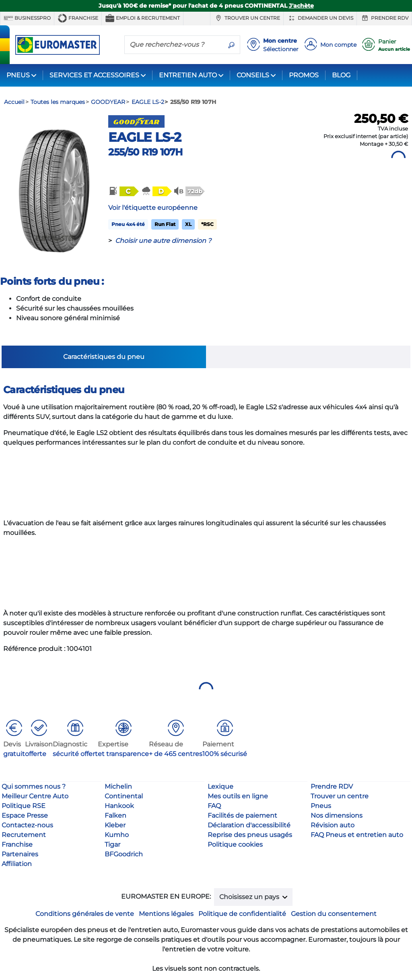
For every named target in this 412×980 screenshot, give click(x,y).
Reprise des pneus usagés (250, 835)
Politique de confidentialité (242, 914)
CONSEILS (253, 75)
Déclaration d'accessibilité (249, 825)
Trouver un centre (247, 18)
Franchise (78, 18)
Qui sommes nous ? (34, 786)
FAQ (214, 806)
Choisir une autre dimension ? (163, 241)
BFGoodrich (124, 854)
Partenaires (20, 854)
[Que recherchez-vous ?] (174, 44)
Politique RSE (24, 806)
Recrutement (24, 835)
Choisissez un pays (250, 897)
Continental (124, 796)
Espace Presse (25, 815)
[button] (123, 191)
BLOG (341, 75)
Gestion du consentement (334, 914)
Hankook (119, 806)
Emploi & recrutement (142, 18)
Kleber (115, 825)
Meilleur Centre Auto (35, 796)
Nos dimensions (337, 815)
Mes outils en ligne (238, 796)
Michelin (118, 786)
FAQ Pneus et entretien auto (357, 835)
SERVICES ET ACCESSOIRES (94, 75)
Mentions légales (166, 914)
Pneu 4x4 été (128, 224)
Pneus (321, 806)
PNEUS (18, 75)
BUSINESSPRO (27, 18)
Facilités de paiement (242, 815)
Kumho (117, 835)
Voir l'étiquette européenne (153, 208)
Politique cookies (235, 844)
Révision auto (333, 825)
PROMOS (304, 75)
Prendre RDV (384, 18)
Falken (115, 815)
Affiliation (17, 864)
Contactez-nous (27, 825)
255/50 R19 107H (145, 152)
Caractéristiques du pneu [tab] (104, 357)
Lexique (220, 786)
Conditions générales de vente (85, 914)
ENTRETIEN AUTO (188, 75)
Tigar (112, 844)
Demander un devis (320, 18)
